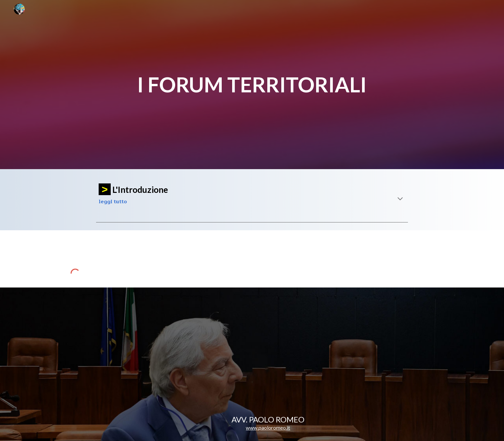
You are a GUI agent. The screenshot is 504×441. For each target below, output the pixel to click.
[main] (252, 85)
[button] (400, 199)
